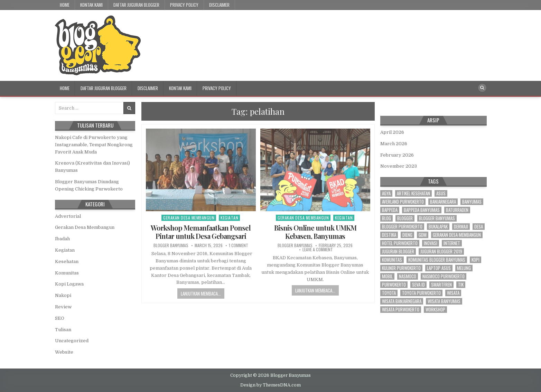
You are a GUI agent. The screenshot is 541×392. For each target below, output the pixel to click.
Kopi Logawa (69, 284)
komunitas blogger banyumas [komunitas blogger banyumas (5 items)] (437, 260)
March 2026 (394, 144)
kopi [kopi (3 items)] (475, 260)
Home (65, 5)
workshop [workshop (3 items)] (435, 310)
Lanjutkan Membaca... (201, 293)
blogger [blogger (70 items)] (405, 218)
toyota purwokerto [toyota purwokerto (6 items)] (421, 293)
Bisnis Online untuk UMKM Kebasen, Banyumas (315, 232)
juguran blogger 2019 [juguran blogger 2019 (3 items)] (441, 251)
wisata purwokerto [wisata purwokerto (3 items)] (401, 310)
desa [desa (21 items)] (479, 227)
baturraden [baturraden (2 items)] (457, 210)
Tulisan (63, 330)
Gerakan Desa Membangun (189, 218)
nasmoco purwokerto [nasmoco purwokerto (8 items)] (444, 276)
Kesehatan (67, 262)
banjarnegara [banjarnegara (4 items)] (443, 202)
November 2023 (399, 166)
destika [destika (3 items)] (389, 235)
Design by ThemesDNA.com (270, 385)
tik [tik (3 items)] (461, 285)
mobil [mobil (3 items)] (387, 276)
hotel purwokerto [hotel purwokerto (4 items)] (400, 243)
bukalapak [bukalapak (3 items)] (438, 227)
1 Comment (239, 245)
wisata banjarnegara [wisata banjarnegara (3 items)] (402, 301)
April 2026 (392, 132)
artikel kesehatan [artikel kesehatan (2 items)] (413, 193)
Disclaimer (219, 5)
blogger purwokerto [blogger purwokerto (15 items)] (402, 227)
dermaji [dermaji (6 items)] (461, 227)
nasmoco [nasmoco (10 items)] (408, 276)
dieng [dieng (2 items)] (407, 235)
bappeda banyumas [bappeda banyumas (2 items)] (422, 210)
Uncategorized (72, 341)
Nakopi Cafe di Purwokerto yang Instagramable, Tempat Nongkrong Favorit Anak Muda (94, 145)
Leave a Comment (318, 250)
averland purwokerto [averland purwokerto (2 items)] (403, 202)
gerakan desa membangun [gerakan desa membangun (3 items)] (457, 235)
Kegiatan (229, 218)
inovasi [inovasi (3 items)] (431, 243)
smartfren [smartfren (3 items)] (441, 285)
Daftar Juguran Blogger (136, 5)
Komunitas (67, 273)
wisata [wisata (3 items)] (453, 293)
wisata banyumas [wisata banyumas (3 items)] (444, 301)
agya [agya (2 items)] (386, 193)
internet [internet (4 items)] (452, 243)
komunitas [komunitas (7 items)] (392, 260)
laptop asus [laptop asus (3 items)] (439, 268)
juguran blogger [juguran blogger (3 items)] (398, 251)
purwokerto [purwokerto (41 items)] (394, 285)
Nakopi (63, 295)
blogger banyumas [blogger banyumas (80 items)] (437, 218)
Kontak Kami (91, 5)
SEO (60, 318)
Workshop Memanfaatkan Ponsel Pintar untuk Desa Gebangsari (201, 232)
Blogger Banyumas (171, 245)
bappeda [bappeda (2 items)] (390, 210)
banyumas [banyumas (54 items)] (472, 202)
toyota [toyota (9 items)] (389, 293)
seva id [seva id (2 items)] (418, 285)
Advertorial (68, 216)
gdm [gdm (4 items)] (423, 235)
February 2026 (397, 155)
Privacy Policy (184, 5)
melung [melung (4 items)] (464, 268)
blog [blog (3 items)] (386, 218)
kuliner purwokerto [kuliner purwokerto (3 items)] (401, 268)
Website (64, 352)
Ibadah (62, 239)
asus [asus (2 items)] (441, 193)
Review (63, 307)
